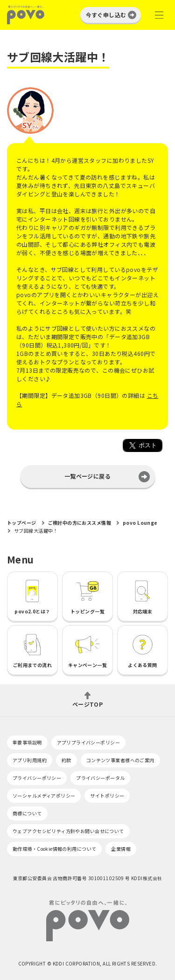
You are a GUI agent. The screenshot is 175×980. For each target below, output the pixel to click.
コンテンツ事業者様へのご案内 (120, 760)
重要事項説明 (27, 742)
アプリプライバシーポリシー (88, 742)
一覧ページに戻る (87, 476)
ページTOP (88, 704)
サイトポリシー (107, 796)
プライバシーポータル (100, 778)
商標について (27, 813)
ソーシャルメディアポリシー (44, 796)
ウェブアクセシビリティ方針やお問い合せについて (68, 831)
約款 (66, 760)
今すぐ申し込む (106, 15)
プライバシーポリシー (37, 778)
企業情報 (121, 849)
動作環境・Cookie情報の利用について (54, 849)
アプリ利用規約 (30, 760)
